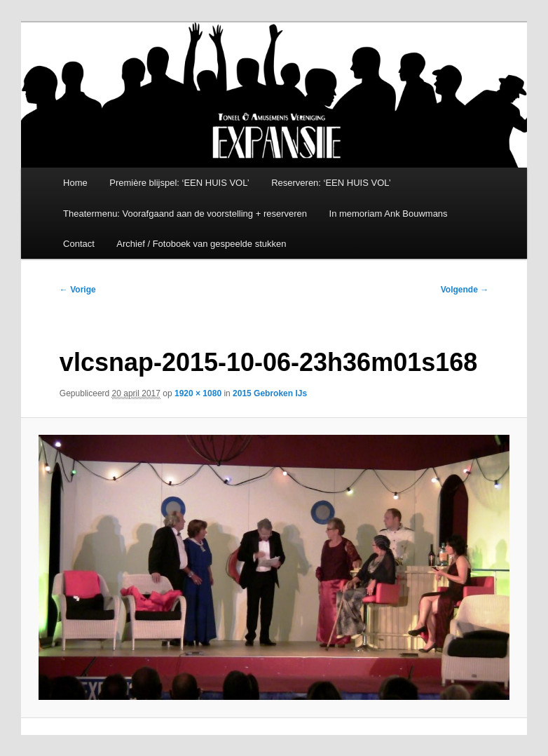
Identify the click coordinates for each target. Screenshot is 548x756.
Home (75, 183)
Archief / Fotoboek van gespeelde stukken (201, 244)
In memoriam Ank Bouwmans (389, 214)
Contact (79, 244)
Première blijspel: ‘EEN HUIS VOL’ (179, 183)
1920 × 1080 (198, 393)
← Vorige (78, 290)
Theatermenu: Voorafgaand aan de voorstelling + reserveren (185, 214)
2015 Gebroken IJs (270, 393)
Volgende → (465, 290)
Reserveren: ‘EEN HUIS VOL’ (331, 183)
